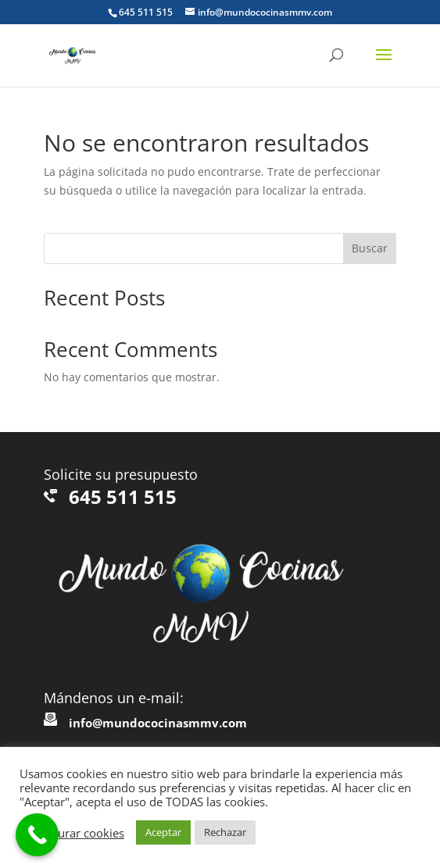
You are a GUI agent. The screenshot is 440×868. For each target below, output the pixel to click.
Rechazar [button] (225, 832)
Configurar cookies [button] (74, 833)
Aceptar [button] (163, 832)
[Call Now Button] (37, 835)
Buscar (370, 248)
